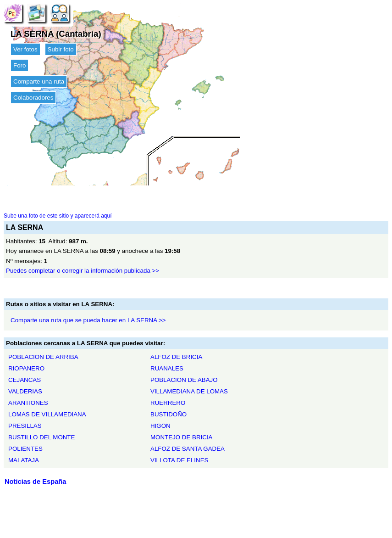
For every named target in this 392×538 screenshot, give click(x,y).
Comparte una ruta (39, 81)
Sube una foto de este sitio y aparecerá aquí (58, 216)
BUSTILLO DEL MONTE (41, 437)
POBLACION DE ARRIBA (43, 357)
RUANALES (167, 368)
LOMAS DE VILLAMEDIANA (47, 414)
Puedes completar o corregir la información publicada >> (83, 271)
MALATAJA (24, 460)
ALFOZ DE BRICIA (176, 357)
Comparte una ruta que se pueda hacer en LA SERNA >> (88, 320)
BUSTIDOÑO (168, 414)
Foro (19, 65)
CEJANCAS (25, 380)
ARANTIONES (28, 403)
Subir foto (61, 49)
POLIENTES (25, 449)
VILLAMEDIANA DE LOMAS (189, 391)
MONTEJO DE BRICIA (182, 437)
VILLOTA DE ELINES (179, 460)
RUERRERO (168, 403)
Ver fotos (25, 49)
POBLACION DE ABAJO (184, 380)
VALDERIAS (25, 391)
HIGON (160, 426)
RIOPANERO (26, 368)
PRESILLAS (25, 426)
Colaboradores (33, 98)
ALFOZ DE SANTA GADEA (188, 449)
